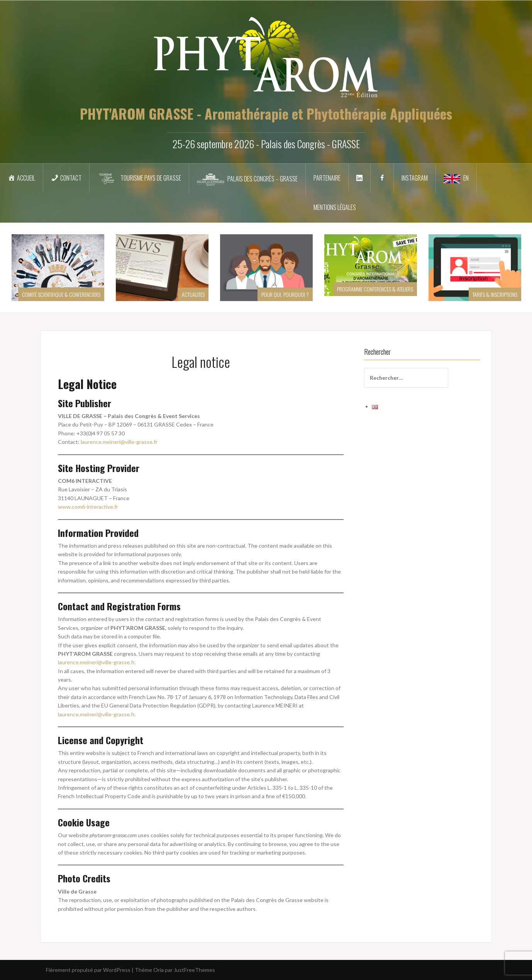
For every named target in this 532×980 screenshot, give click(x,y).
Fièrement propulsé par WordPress (88, 970)
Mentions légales (335, 207)
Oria (158, 970)
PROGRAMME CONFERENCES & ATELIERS (375, 289)
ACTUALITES (193, 294)
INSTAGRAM (415, 178)
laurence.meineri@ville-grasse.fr (119, 442)
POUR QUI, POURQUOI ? (285, 294)
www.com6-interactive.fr (88, 507)
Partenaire (327, 178)
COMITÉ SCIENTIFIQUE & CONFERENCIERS (61, 294)
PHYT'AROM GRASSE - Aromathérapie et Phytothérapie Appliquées (266, 113)
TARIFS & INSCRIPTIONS (495, 294)
